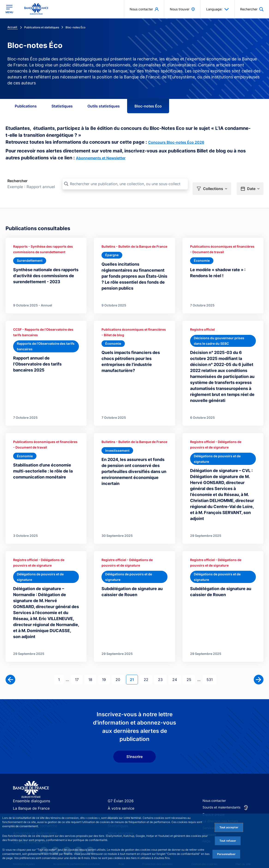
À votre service (119, 795)
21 (134, 665)
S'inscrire (134, 743)
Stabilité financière (122, 803)
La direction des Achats (220, 807)
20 (120, 665)
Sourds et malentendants (221, 793)
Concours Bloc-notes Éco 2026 (176, 142)
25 (191, 665)
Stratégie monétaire (28, 803)
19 (106, 665)
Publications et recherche (32, 811)
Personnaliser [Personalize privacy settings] (226, 854)
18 (92, 665)
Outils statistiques (104, 106)
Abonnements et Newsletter (101, 158)
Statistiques (62, 106)
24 (176, 665)
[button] (212, 184)
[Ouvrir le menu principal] (9, 9)
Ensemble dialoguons (29, 787)
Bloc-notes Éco (148, 106)
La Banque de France (29, 795)
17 (79, 665)
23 (162, 665)
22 (148, 665)
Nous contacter (214, 787)
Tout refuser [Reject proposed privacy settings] (228, 841)
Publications (26, 106)
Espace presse (214, 801)
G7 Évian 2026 (119, 787)
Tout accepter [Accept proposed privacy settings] (229, 827)
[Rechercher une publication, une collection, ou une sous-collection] (125, 184)
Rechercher (17, 181)
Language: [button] (218, 9)
